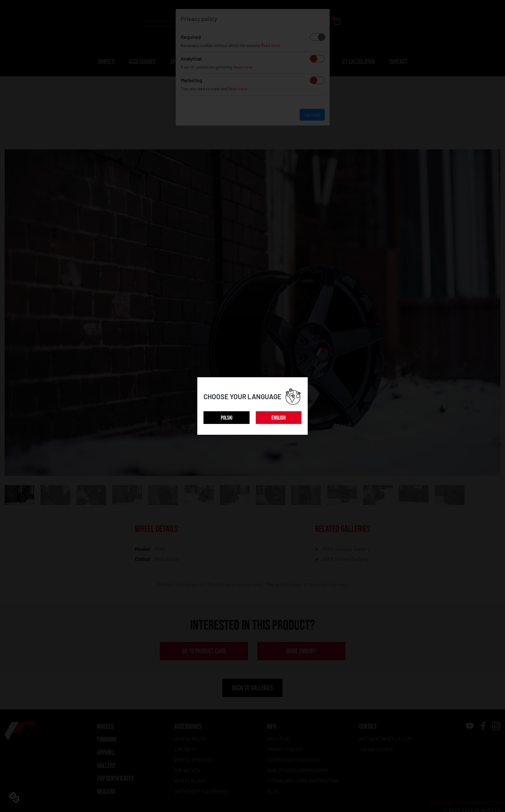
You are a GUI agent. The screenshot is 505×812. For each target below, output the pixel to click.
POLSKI (227, 418)
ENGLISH (279, 418)
